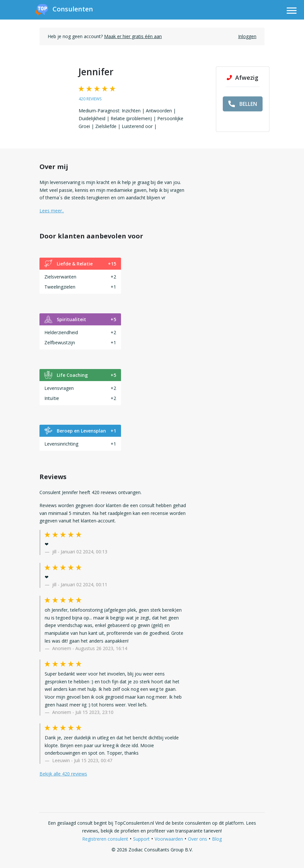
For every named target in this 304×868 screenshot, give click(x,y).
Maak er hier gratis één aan (133, 36)
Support (141, 839)
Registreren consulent (105, 839)
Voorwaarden (169, 839)
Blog (217, 839)
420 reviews (90, 99)
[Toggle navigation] (292, 12)
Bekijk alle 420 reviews (63, 774)
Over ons (198, 839)
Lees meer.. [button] (52, 211)
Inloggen (247, 36)
